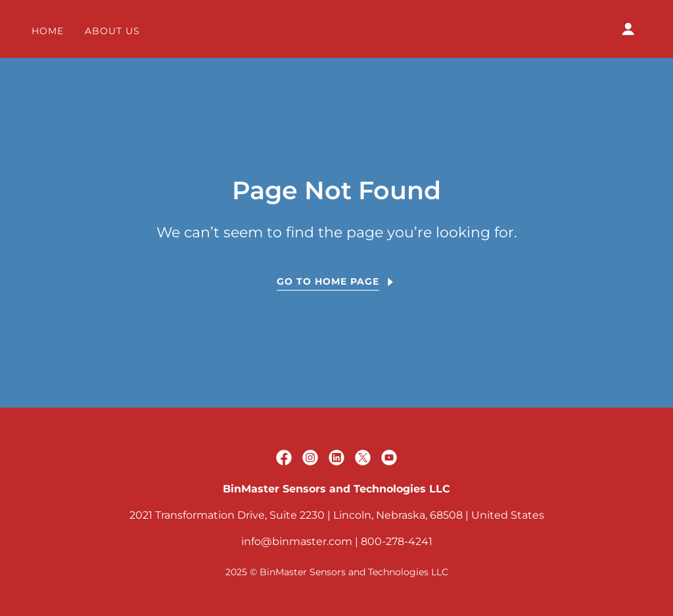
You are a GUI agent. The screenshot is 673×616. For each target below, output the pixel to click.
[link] (284, 458)
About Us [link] (112, 31)
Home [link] (48, 31)
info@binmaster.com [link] (297, 541)
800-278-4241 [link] (397, 541)
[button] (628, 29)
